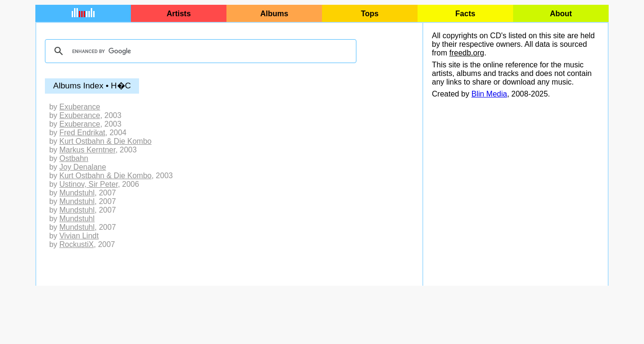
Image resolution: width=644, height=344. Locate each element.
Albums (274, 14)
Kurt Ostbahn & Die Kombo (105, 141)
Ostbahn (74, 158)
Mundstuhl (77, 193)
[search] (199, 51)
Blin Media (489, 94)
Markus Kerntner (87, 150)
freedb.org (467, 53)
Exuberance (80, 107)
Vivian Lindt (79, 236)
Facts (465, 14)
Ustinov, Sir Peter (88, 184)
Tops (370, 14)
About (561, 14)
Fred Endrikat (82, 133)
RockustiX (76, 244)
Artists (179, 14)
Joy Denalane (83, 167)
